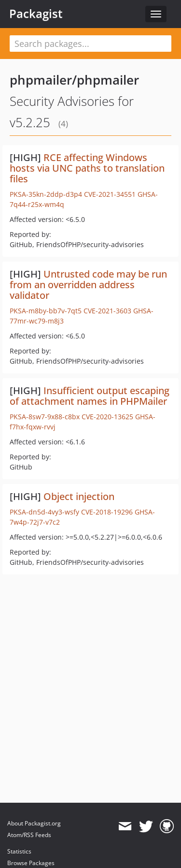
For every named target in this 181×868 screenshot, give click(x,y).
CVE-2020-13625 (107, 417)
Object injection (79, 496)
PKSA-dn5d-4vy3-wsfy (44, 512)
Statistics (19, 851)
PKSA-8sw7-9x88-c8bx (45, 417)
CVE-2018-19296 (107, 512)
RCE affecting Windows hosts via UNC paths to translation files (87, 168)
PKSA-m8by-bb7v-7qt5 (46, 311)
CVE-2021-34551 (110, 194)
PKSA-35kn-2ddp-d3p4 (46, 194)
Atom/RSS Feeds (29, 835)
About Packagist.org (34, 823)
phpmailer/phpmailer (74, 80)
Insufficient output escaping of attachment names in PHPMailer (90, 396)
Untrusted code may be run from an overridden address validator (88, 285)
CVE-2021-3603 (107, 311)
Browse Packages (31, 863)
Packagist (36, 14)
